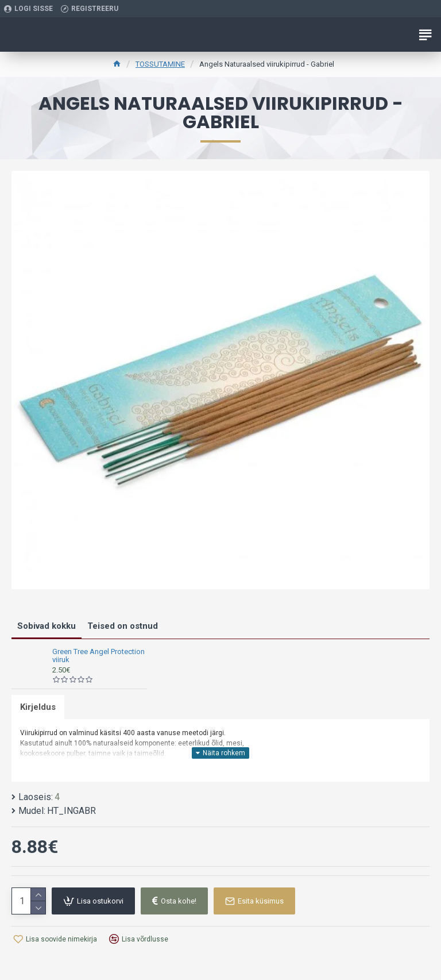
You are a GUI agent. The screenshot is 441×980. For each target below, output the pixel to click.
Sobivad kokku (47, 626)
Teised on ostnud (123, 626)
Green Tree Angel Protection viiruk (98, 656)
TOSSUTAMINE (160, 64)
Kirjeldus (38, 707)
